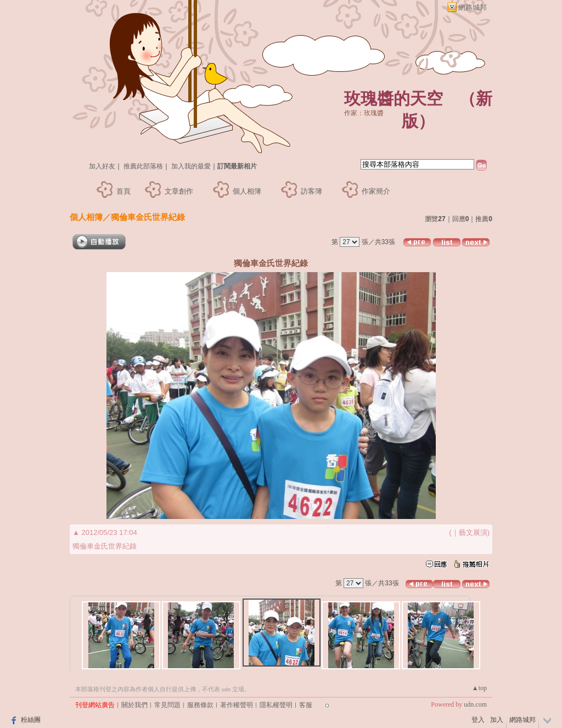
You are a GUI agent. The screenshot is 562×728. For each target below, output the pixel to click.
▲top (479, 688)
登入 (478, 720)
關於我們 (134, 705)
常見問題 (167, 705)
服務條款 (200, 705)
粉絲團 (31, 720)
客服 (306, 705)
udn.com (475, 704)
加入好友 (102, 166)
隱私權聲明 (276, 705)
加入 (497, 720)
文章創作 (179, 191)
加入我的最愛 (191, 166)
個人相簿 (247, 191)
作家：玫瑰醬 (364, 113)
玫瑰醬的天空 (394, 98)
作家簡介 (376, 191)
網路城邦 (473, 7)
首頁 (123, 191)
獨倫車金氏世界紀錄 (148, 217)
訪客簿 (311, 191)
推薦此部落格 (143, 166)
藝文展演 (473, 532)
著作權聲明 (237, 705)
